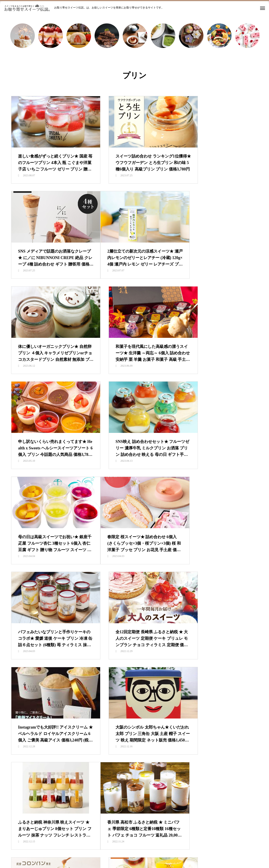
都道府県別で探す (201, 848)
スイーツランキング (107, 848)
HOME (60, 848)
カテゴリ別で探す (142, 848)
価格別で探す (172, 848)
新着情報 (79, 848)
